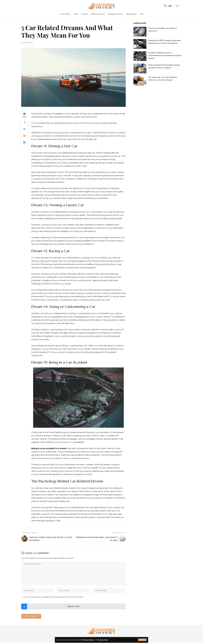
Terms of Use (104, 640)
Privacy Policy (88, 640)
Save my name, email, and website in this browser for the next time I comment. (54, 598)
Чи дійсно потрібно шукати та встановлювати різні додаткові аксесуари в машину (165, 55)
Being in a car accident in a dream (49, 448)
